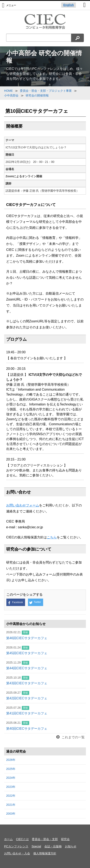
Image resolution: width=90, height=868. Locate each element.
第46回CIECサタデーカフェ (45, 635)
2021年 (11, 805)
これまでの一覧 (70, 737)
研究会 (65, 839)
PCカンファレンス (16, 846)
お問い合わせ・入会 (17, 853)
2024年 (11, 778)
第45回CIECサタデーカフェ (45, 650)
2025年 (11, 769)
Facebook (15, 603)
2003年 (11, 814)
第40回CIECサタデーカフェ (45, 725)
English (69, 5)
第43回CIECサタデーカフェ (45, 680)
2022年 (11, 796)
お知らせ (71, 846)
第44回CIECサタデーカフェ (45, 665)
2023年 (11, 787)
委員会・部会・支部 (45, 839)
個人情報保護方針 (45, 853)
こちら (52, 537)
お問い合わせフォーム (23, 505)
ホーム (8, 839)
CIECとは (22, 839)
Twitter (35, 603)
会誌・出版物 (53, 846)
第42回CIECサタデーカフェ (45, 695)
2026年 (11, 760)
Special (36, 846)
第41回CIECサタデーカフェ (45, 710)
